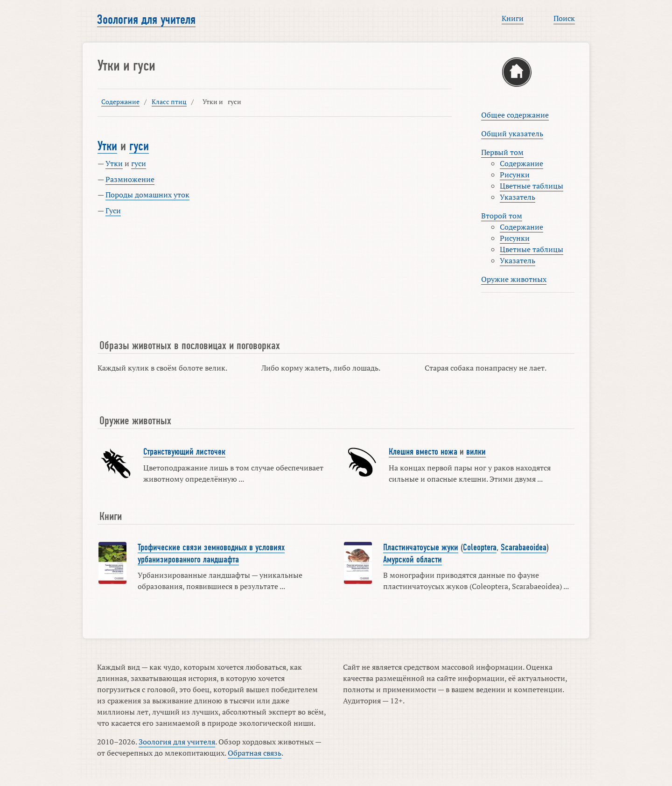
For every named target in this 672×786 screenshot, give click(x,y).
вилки (476, 452)
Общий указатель (512, 133)
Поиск (564, 18)
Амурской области (413, 560)
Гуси (113, 211)
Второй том (502, 216)
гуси (139, 146)
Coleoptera (480, 547)
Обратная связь (255, 753)
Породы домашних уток (147, 195)
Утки (107, 146)
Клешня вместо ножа (423, 452)
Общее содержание (515, 115)
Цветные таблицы (532, 186)
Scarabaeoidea (524, 547)
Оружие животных (514, 279)
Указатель (518, 197)
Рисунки (515, 175)
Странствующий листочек (184, 452)
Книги (513, 18)
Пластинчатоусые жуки (421, 547)
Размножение (130, 179)
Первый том (502, 152)
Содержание (120, 102)
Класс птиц (169, 102)
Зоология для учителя (146, 20)
